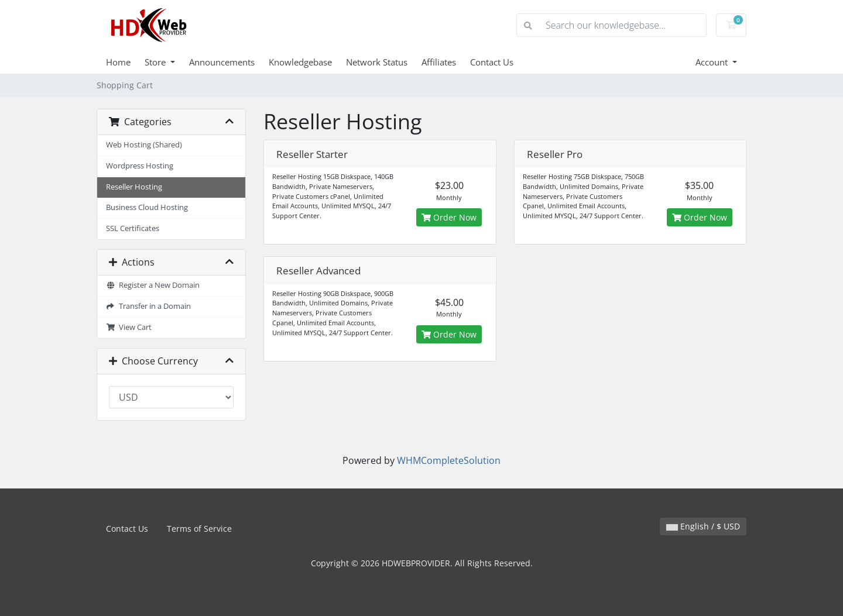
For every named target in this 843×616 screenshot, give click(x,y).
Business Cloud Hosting (147, 207)
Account (713, 62)
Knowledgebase (300, 62)
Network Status (377, 62)
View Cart (129, 327)
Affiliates (439, 62)
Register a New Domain (153, 285)
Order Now (449, 217)
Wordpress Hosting (140, 166)
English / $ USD (703, 526)
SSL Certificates (133, 228)
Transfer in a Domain (148, 306)
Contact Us (492, 62)
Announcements (222, 62)
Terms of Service (199, 529)
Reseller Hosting (134, 187)
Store (156, 62)
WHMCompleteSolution (449, 460)
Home (118, 62)
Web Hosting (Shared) (144, 145)
